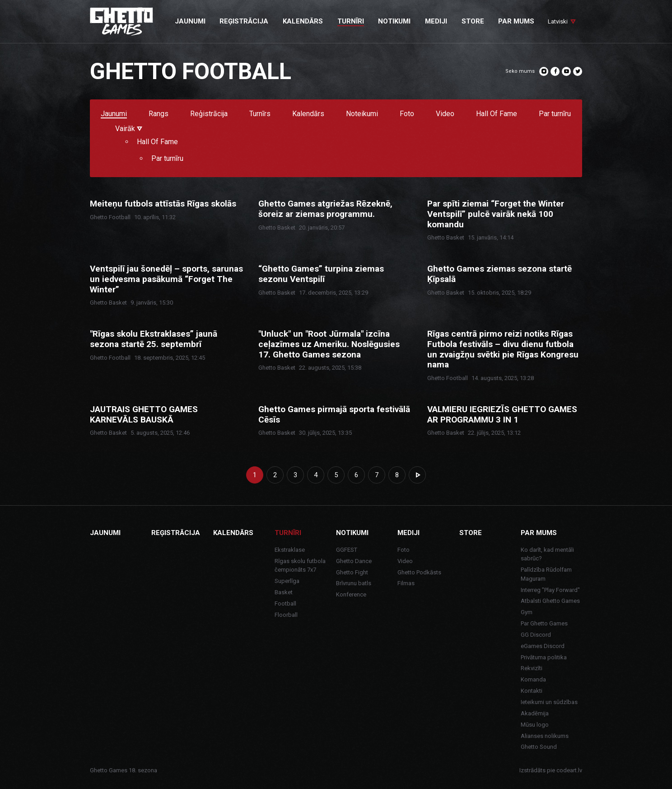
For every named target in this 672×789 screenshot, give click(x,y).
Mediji (408, 533)
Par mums (539, 533)
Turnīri (288, 533)
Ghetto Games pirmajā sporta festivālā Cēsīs (334, 415)
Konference (351, 594)
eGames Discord (543, 646)
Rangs (159, 114)
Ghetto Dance (354, 561)
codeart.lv (569, 770)
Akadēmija (535, 713)
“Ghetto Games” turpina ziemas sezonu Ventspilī (321, 274)
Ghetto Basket (277, 228)
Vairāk (129, 129)
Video (445, 114)
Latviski (558, 21)
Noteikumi (362, 114)
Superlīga (287, 581)
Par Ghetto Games (544, 623)
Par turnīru (555, 114)
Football (285, 603)
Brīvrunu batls (354, 583)
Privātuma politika (544, 657)
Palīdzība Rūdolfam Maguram (546, 574)
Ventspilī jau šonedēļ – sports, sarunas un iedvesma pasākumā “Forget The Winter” (166, 279)
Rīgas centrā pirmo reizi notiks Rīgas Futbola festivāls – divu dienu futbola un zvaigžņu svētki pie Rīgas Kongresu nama (503, 349)
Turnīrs (260, 114)
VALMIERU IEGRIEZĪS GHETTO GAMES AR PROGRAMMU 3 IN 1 (502, 415)
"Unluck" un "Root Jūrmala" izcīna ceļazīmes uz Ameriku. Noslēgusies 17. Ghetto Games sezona (329, 344)
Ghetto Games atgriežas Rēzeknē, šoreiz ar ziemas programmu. (325, 209)
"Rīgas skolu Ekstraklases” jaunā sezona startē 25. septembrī (154, 339)
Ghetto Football (110, 217)
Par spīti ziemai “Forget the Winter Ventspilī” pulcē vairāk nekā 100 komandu (496, 214)
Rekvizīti (532, 668)
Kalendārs (308, 114)
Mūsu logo (535, 725)
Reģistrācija (209, 114)
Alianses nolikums (545, 736)
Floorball (286, 615)
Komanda (533, 679)
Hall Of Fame (497, 114)
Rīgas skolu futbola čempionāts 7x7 (300, 566)
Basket (284, 592)
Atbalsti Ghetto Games (550, 601)
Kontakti (532, 691)
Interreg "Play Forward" (550, 590)
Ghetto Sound (539, 747)
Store (471, 533)
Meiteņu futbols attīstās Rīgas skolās (163, 204)
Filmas (406, 583)
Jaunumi (114, 114)
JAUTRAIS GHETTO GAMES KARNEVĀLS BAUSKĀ (144, 415)
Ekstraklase (290, 550)
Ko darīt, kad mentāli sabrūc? (547, 554)
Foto (407, 114)
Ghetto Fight (352, 572)
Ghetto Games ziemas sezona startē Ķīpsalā (499, 274)
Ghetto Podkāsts (419, 572)
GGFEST (347, 550)
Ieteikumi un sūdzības (549, 702)
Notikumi (352, 533)
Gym (527, 612)
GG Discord (536, 635)
